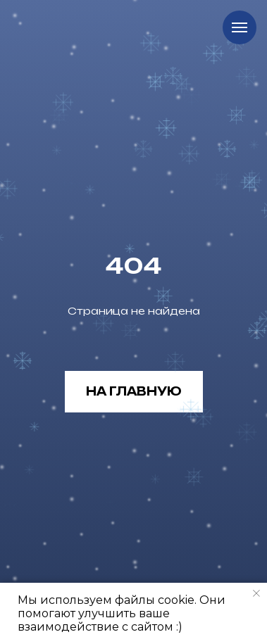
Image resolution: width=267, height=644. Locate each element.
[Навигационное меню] (240, 27)
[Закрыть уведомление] (256, 593)
